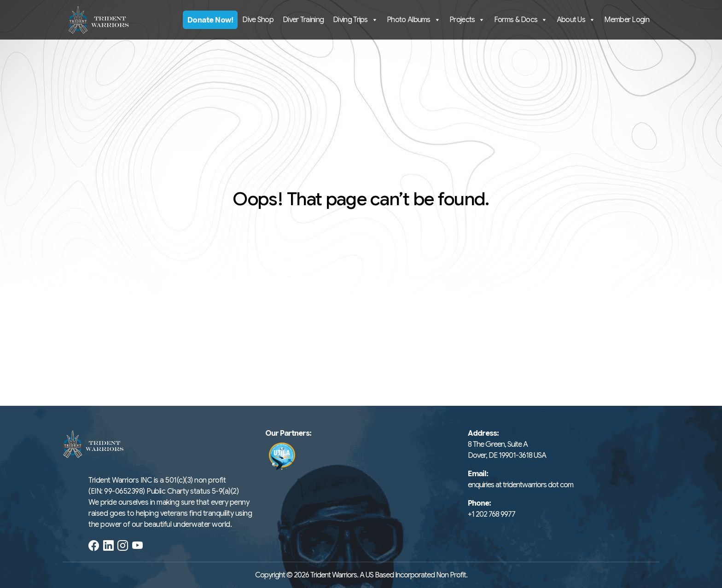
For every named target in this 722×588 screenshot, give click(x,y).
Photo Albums (413, 20)
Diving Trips (355, 20)
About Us (576, 20)
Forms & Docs (521, 20)
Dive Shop (258, 20)
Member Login (627, 20)
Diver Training (303, 20)
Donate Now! (210, 20)
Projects (467, 20)
